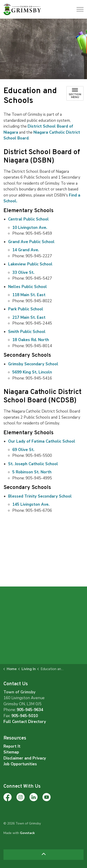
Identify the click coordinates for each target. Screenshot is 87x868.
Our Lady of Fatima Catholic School (42, 441)
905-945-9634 (30, 710)
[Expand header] (80, 9)
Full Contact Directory (25, 722)
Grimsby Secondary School (33, 364)
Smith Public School (27, 332)
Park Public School (26, 309)
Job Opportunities (20, 764)
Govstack (27, 833)
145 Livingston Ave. (31, 504)
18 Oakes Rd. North (31, 340)
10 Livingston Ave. (30, 228)
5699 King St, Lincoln (32, 372)
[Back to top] (43, 855)
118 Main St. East (29, 295)
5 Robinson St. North (32, 472)
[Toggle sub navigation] (75, 93)
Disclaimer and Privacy (25, 758)
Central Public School (28, 219)
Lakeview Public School (30, 264)
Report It (12, 746)
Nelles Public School (27, 287)
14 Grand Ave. (26, 250)
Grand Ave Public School (31, 242)
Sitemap (11, 752)
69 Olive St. (23, 450)
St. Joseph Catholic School (33, 464)
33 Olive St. (23, 273)
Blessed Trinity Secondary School (40, 496)
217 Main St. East (29, 317)
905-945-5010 (25, 716)
